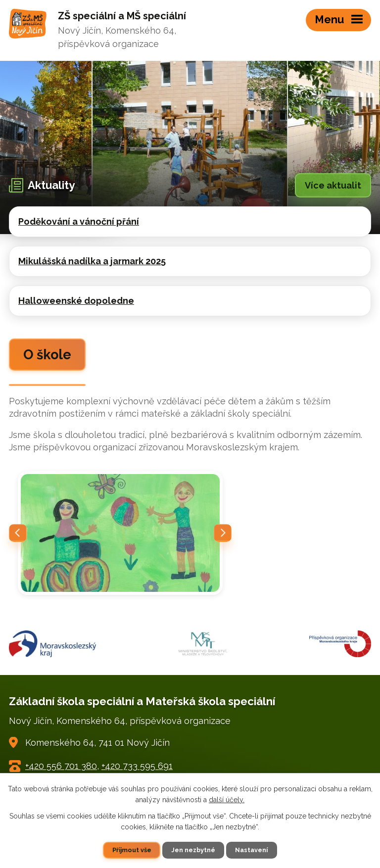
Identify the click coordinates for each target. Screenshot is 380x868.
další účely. (227, 800)
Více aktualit (333, 185)
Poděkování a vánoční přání (79, 221)
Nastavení (251, 850)
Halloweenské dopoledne (76, 301)
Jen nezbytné (193, 850)
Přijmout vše (132, 850)
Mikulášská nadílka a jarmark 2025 (92, 261)
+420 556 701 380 (61, 766)
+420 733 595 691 (137, 766)
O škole (47, 355)
